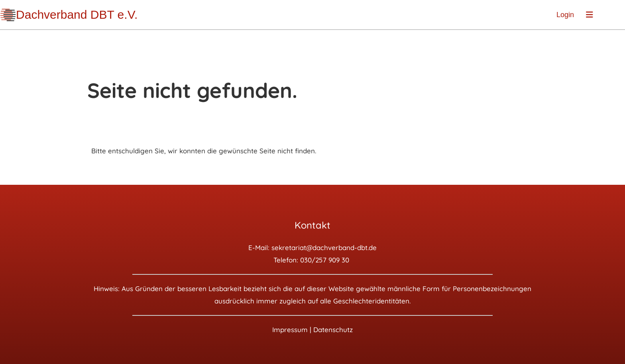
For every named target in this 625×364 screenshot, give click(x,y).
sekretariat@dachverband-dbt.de (324, 248)
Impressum (290, 330)
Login (565, 15)
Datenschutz (333, 330)
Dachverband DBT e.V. (77, 15)
